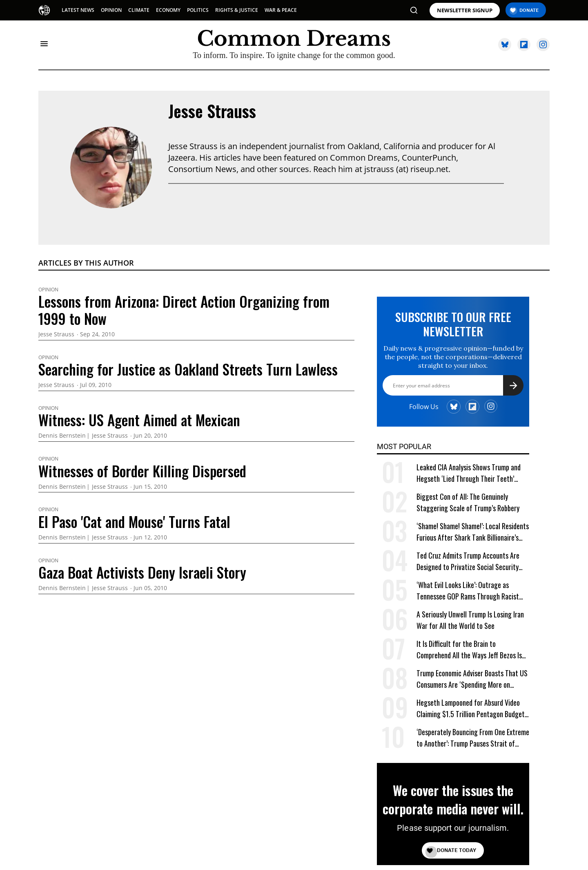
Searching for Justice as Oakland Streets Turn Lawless (188, 369)
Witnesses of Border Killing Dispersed (142, 471)
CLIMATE (139, 10)
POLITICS (198, 10)
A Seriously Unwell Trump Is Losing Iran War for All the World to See (470, 620)
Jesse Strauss (212, 111)
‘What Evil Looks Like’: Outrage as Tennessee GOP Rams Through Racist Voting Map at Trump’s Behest (468, 591)
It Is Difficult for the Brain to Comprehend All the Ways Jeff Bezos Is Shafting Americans (469, 650)
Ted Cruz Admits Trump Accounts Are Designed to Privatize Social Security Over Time (468, 561)
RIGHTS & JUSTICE (237, 10)
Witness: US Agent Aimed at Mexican (139, 420)
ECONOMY (168, 10)
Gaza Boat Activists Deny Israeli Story (142, 572)
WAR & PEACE (281, 10)
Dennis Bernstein (62, 436)
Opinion (48, 290)
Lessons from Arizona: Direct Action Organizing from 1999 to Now (184, 310)
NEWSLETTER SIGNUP (465, 10)
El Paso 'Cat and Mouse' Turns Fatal (134, 521)
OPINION (111, 10)
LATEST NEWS (78, 10)
